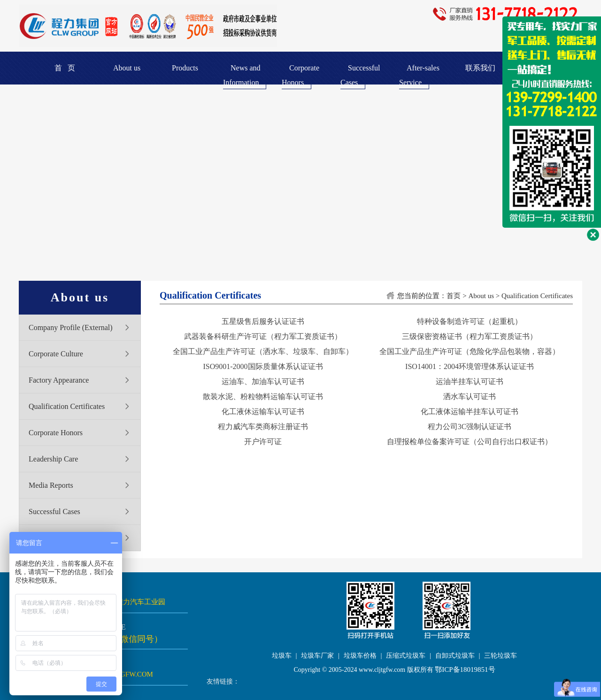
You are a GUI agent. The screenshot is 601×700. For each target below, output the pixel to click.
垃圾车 (282, 656)
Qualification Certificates (67, 406)
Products (185, 68)
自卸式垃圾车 (455, 656)
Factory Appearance (59, 380)
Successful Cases (54, 512)
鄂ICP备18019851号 (465, 669)
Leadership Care (53, 459)
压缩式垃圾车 (406, 656)
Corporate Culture (56, 354)
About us (127, 68)
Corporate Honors (56, 433)
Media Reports (51, 485)
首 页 (65, 68)
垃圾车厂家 (317, 656)
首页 (454, 296)
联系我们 (480, 68)
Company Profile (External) (71, 327)
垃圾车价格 (360, 656)
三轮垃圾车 (501, 656)
